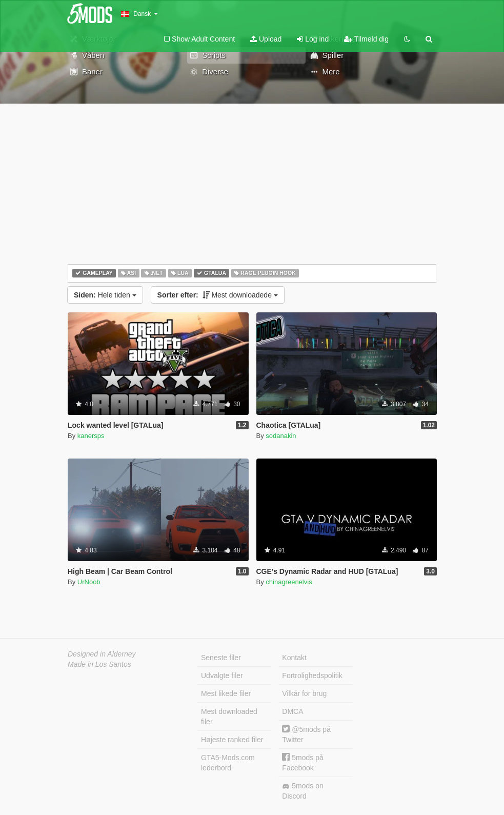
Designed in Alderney (102, 654)
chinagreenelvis (289, 582)
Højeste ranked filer (232, 740)
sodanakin (281, 436)
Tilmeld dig (366, 39)
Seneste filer (221, 658)
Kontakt (294, 658)
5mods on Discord (303, 791)
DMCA (293, 711)
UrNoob (89, 582)
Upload (266, 39)
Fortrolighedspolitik (312, 675)
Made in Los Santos (99, 664)
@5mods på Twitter (306, 734)
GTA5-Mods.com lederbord (228, 763)
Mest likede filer (226, 693)
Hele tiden (105, 295)
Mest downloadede (218, 295)
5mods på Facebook (303, 762)
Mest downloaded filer (229, 717)
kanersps (91, 436)
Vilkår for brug (304, 693)
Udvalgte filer (222, 675)
